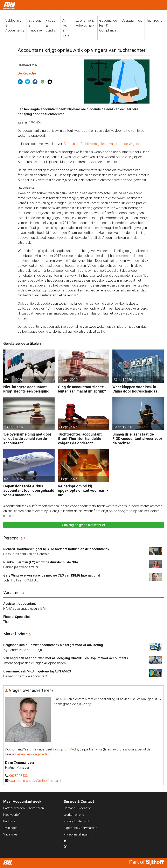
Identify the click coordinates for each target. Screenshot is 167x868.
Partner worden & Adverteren (24, 808)
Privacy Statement (76, 821)
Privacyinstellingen (76, 834)
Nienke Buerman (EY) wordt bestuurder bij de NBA (41, 562)
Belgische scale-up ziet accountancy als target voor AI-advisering (53, 645)
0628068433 (19, 776)
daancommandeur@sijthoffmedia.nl (35, 781)
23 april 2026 (123, 380)
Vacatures (12, 593)
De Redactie (27, 73)
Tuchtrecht (154, 20)
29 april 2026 (13, 380)
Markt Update (16, 634)
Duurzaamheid (132, 20)
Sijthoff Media (68, 749)
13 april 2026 (123, 427)
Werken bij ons (74, 815)
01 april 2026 (68, 479)
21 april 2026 (68, 427)
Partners (9, 821)
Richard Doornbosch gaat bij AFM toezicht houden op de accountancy (56, 549)
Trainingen (10, 828)
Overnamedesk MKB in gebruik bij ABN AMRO (37, 671)
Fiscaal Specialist (17, 617)
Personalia (13, 538)
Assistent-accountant (20, 604)
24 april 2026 (68, 380)
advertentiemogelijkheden (31, 754)
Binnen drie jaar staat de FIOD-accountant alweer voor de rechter (137, 439)
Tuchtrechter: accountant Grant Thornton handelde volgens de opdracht (80, 439)
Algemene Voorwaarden (80, 828)
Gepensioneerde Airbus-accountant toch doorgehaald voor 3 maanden (29, 491)
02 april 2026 (13, 479)
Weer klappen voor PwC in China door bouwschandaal (135, 389)
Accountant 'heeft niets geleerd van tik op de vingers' (102, 144)
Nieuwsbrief (12, 815)
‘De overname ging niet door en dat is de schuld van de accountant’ (27, 439)
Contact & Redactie (77, 808)
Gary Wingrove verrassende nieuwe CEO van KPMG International (52, 575)
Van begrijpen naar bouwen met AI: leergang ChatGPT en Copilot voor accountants (66, 658)
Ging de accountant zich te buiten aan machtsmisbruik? (82, 389)
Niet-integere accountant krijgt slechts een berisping (26, 389)
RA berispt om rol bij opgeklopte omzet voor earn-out (83, 491)
